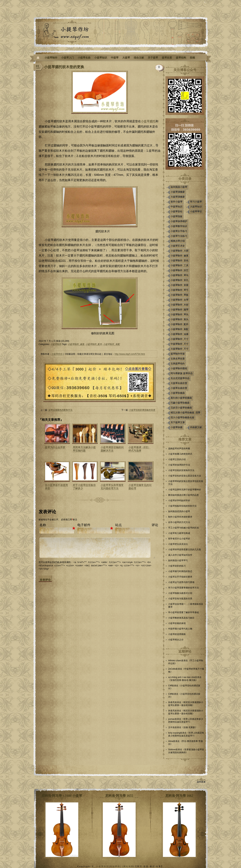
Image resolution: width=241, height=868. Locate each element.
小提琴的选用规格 (177, 634)
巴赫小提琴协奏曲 (180, 403)
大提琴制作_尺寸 (179, 349)
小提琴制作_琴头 (179, 315)
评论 (155, 525)
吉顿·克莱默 (189, 727)
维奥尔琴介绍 (178, 241)
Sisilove (172, 750)
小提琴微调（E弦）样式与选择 (140, 449)
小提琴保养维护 (179, 221)
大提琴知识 (196, 207)
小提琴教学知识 (179, 226)
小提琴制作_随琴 (179, 310)
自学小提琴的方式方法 (179, 522)
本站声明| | (117, 866)
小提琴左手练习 (179, 231)
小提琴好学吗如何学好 (179, 500)
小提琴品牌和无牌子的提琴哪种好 (185, 490)
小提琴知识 (101, 58)
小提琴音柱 (176, 212)
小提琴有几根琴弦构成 (179, 533)
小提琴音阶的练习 (177, 566)
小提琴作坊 (57, 354)
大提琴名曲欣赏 (179, 383)
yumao (171, 719)
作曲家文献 (196, 427)
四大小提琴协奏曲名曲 (182, 418)
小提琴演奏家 (178, 192)
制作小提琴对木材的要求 (180, 517)
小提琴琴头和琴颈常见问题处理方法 (112, 487)
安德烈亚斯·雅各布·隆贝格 (183, 680)
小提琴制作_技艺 (179, 270)
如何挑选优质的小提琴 (179, 511)
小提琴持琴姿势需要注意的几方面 (185, 550)
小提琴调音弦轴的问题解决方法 (112, 449)
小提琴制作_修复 (76, 344)
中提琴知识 (176, 207)
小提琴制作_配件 (94, 344)
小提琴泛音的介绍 (177, 459)
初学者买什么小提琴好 (179, 539)
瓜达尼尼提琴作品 (180, 378)
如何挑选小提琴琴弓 (178, 560)
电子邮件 (84, 525)
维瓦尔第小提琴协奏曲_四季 (185, 413)
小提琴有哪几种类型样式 (180, 454)
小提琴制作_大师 (179, 251)
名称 (43, 525)
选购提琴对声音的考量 (179, 449)
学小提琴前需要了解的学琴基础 (183, 612)
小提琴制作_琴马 (179, 275)
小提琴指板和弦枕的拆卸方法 (182, 506)
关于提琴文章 (178, 422)
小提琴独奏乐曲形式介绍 (180, 593)
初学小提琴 (176, 202)
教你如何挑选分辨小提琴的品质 (183, 495)
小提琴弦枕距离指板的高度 (142, 410)
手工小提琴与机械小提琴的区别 (183, 528)
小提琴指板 (176, 216)
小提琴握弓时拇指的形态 (180, 571)
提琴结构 (181, 58)
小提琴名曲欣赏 (179, 388)
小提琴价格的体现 (177, 623)
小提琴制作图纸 (179, 369)
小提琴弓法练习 (179, 236)
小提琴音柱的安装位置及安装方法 (185, 476)
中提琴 (115, 58)
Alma (171, 741)
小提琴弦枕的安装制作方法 (181, 470)
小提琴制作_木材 (179, 305)
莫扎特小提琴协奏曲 (181, 398)
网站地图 (129, 866)
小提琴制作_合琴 (179, 300)
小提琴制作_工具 (179, 266)
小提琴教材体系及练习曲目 (181, 618)
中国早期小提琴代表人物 (180, 629)
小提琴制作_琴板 (179, 295)
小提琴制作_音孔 (179, 280)
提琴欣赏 (167, 58)
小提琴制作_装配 (111, 344)
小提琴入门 (68, 58)
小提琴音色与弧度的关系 (180, 599)
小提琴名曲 (84, 58)
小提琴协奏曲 (178, 393)
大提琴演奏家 (178, 197)
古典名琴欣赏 (178, 359)
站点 (118, 525)
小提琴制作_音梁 (179, 285)
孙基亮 (171, 702)
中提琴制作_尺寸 (179, 344)
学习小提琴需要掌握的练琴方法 (183, 588)
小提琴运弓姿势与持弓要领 (181, 582)
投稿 (192, 58)
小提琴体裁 (176, 427)
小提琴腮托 (148, 121)
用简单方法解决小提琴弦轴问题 (84, 449)
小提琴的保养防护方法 (179, 465)
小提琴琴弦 (196, 212)
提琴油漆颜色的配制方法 (60, 410)
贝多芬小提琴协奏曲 (181, 408)
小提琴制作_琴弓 (179, 290)
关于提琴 (153, 58)
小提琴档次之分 (176, 640)
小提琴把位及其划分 (178, 544)
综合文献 (139, 58)
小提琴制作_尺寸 (179, 339)
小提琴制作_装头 (179, 319)
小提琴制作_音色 (179, 261)
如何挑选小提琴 (179, 187)
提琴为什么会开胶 (55, 447)
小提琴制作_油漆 (179, 334)
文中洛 (171, 727)
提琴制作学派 (178, 354)
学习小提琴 (196, 202)
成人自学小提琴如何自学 (180, 555)
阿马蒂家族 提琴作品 (182, 373)
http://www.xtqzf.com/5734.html (130, 354)
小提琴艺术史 (178, 246)
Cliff (170, 686)
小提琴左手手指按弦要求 (180, 577)
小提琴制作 (51, 58)
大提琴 (126, 58)
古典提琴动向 (178, 364)
